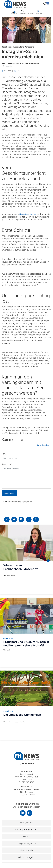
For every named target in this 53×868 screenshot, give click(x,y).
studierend (7, 47)
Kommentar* (7, 464)
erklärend (29, 47)
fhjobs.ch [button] (27, 837)
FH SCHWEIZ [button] (26, 823)
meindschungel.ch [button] (27, 857)
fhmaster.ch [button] (27, 850)
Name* (5, 454)
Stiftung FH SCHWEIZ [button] (26, 830)
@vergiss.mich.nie (28, 214)
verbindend (19, 47)
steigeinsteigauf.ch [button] (27, 843)
